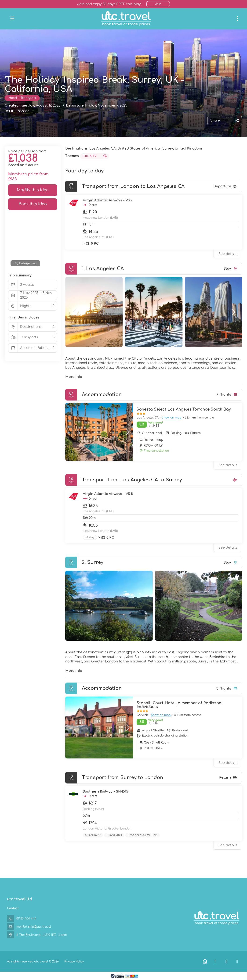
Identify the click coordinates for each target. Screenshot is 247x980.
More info (74, 377)
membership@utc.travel (34, 927)
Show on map (172, 418)
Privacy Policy (74, 962)
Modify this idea (33, 190)
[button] (75, 312)
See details (228, 254)
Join (158, 4)
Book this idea (33, 204)
